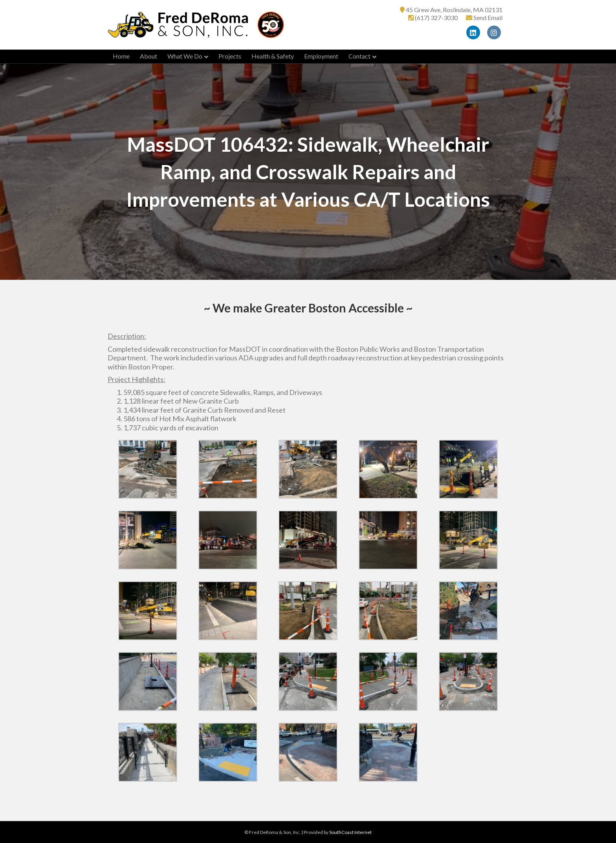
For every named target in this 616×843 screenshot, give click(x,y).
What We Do (185, 56)
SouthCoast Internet (350, 832)
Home (121, 56)
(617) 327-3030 (436, 17)
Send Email (488, 17)
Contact (359, 56)
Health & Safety (273, 56)
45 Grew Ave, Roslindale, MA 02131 (454, 10)
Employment (321, 56)
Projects (230, 56)
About (148, 56)
